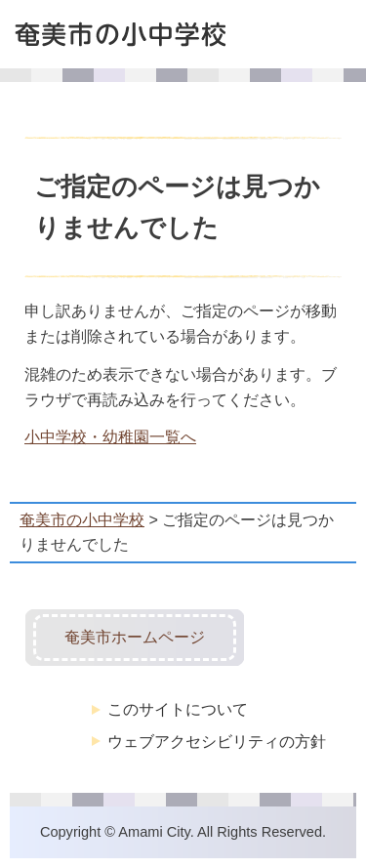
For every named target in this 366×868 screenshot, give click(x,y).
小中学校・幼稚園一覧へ (110, 436)
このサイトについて (178, 709)
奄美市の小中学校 (82, 519)
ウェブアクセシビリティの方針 (217, 741)
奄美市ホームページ (135, 637)
